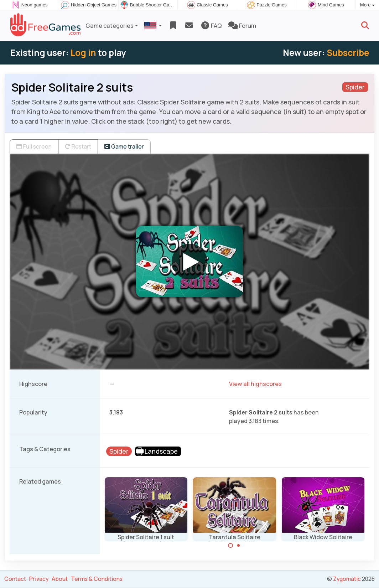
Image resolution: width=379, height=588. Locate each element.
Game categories (110, 26)
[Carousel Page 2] (239, 546)
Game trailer (124, 146)
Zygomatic (347, 579)
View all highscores (255, 384)
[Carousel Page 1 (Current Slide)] (230, 546)
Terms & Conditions (97, 579)
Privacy (39, 579)
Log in (83, 53)
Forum (242, 26)
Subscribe (348, 53)
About (60, 579)
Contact (15, 579)
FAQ (211, 26)
